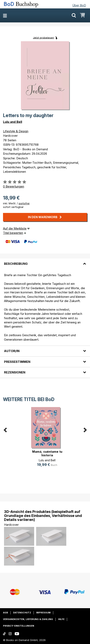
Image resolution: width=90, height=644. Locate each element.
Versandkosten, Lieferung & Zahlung (28, 619)
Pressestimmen (17, 362)
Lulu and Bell (13, 122)
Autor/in (12, 351)
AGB (6, 613)
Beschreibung (16, 264)
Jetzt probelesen (43, 37)
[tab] (45, 261)
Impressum (43, 613)
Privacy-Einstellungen (19, 626)
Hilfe (61, 619)
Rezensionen (15, 372)
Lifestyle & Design (16, 131)
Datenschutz (22, 613)
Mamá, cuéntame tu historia (47, 453)
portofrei (24, 203)
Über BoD (79, 5)
